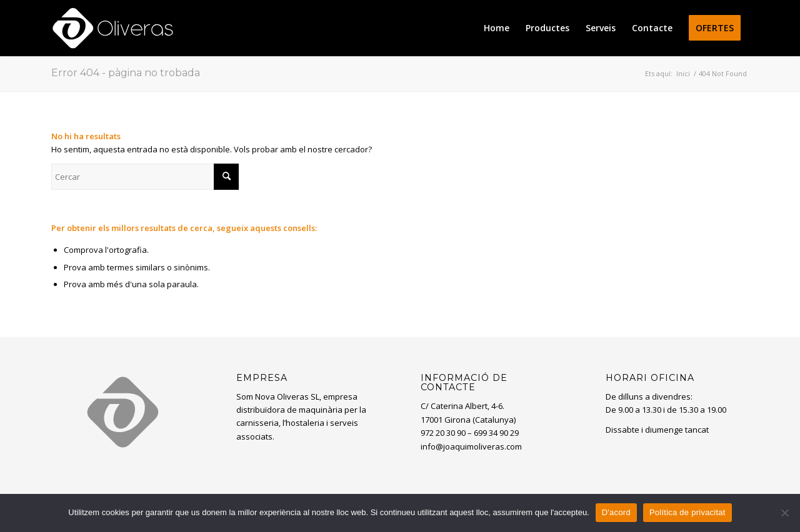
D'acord (616, 512)
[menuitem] (497, 28)
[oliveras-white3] (113, 28)
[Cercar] (145, 177)
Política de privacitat (687, 512)
